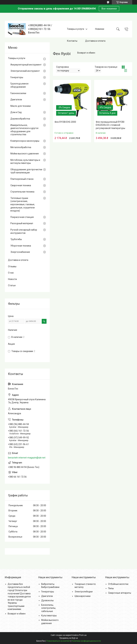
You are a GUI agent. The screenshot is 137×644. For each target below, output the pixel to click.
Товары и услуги (75, 29)
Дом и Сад (16, 112)
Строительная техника (22, 192)
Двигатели (16, 100)
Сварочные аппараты (120, 593)
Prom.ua (83, 635)
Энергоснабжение (20, 252)
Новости (12, 279)
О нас (11, 273)
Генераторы (17, 77)
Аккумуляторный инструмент (26, 65)
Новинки (100, 29)
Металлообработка (21, 147)
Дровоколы (47, 600)
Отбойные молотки (118, 584)
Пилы (111, 588)
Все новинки (109, 9)
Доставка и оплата (95, 41)
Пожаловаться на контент (58, 641)
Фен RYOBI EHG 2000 (65, 122)
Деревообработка (20, 119)
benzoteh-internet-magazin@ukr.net (27, 458)
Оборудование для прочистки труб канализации (26, 171)
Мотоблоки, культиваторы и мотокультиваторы (25, 162)
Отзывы (12, 266)
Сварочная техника (21, 185)
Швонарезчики (83, 596)
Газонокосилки (18, 93)
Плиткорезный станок (22, 179)
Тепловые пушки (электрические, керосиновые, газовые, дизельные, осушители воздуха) (23, 204)
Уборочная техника (21, 246)
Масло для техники (21, 106)
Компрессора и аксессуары (25, 141)
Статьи (12, 285)
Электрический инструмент (25, 71)
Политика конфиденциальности (86, 641)
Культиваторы (49, 616)
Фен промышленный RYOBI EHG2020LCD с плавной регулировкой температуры (110, 125)
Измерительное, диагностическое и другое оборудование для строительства (24, 130)
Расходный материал (22, 223)
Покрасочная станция (22, 217)
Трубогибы (16, 239)
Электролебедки (84, 592)
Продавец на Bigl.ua (69, 638)
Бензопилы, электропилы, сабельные (49, 608)
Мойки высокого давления (25, 154)
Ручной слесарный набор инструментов (24, 231)
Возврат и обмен (86, 53)
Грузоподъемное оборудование (19, 85)
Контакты (72, 41)
